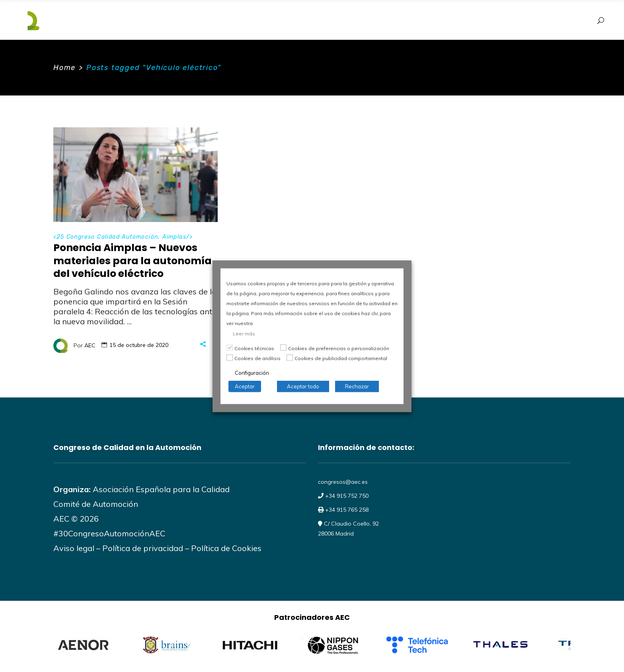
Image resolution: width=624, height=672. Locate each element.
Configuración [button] (252, 372)
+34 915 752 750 (346, 496)
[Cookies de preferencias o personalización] (283, 348)
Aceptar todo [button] (303, 386)
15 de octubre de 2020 (139, 345)
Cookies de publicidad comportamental (341, 358)
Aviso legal (74, 548)
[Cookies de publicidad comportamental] (290, 358)
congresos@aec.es (343, 482)
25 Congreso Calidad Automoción (107, 237)
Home (64, 68)
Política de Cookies (226, 548)
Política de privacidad (143, 548)
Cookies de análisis (257, 358)
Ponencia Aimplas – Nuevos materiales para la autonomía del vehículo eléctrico (133, 261)
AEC (90, 345)
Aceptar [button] (245, 386)
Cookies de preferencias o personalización (339, 348)
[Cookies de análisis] (230, 358)
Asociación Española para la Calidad (160, 489)
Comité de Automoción (96, 504)
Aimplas (174, 237)
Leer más (244, 333)
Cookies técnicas (254, 348)
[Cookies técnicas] (230, 348)
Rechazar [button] (357, 386)
